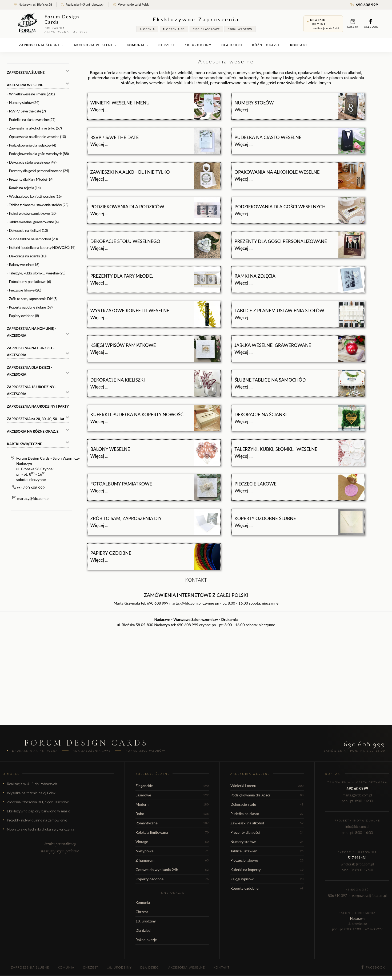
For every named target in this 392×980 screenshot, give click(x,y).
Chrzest (167, 45)
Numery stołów (267, 842)
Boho (172, 814)
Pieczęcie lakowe (267, 860)
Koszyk (353, 24)
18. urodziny (198, 45)
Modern (172, 804)
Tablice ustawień (267, 851)
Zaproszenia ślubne (41, 45)
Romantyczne (172, 823)
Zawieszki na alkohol (267, 823)
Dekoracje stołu (267, 804)
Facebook (370, 24)
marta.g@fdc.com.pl (33, 498)
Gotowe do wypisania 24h (172, 870)
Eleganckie (172, 786)
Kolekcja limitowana (172, 832)
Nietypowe (172, 851)
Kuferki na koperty (267, 870)
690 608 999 (364, 5)
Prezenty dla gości (267, 832)
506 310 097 (337, 896)
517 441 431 (357, 858)
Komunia (138, 45)
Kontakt (299, 45)
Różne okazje (266, 45)
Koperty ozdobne (172, 879)
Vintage (172, 842)
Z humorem (172, 860)
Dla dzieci (232, 45)
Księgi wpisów (267, 879)
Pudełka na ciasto (267, 814)
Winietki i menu (267, 786)
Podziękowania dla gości (267, 795)
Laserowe (172, 795)
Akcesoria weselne (95, 45)
